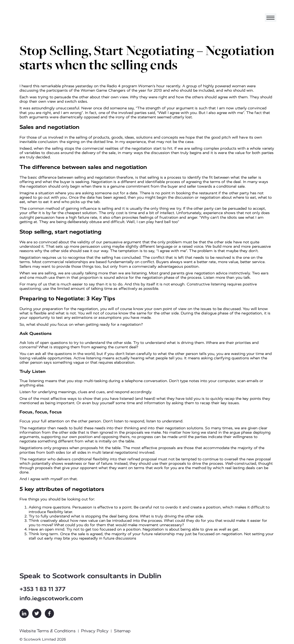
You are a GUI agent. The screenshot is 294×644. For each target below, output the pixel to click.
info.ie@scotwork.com (51, 598)
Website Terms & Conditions (48, 631)
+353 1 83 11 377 (42, 589)
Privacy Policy (95, 631)
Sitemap (122, 631)
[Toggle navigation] (271, 18)
